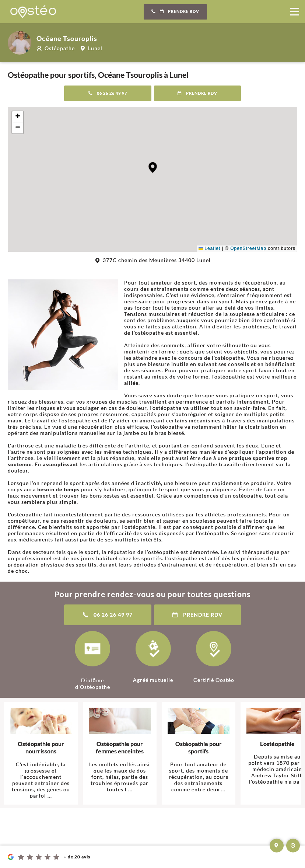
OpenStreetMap (248, 248)
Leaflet (209, 248)
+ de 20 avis (77, 857)
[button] (153, 168)
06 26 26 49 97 (108, 93)
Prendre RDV (175, 11)
